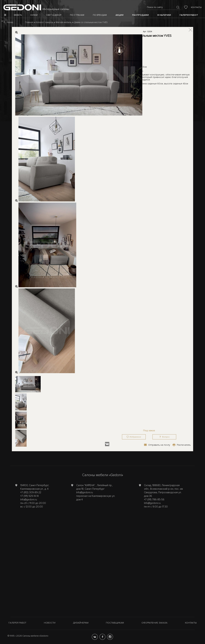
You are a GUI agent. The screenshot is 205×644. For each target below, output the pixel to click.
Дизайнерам (81, 623)
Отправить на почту (159, 445)
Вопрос (166, 437)
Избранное (135, 437)
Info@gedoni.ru (29, 500)
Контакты (196, 7)
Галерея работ (17, 623)
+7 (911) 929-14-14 (29, 496)
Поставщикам (115, 623)
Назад (10, 22)
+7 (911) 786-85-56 (154, 500)
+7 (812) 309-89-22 (31, 492)
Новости (50, 623)
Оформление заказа (154, 623)
